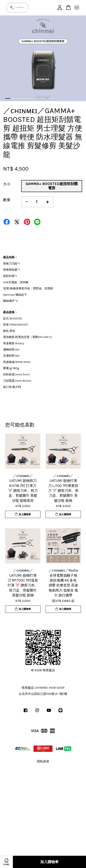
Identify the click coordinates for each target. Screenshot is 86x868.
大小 (7, 184)
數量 (7, 200)
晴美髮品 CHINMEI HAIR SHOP (43, 688)
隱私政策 (43, 761)
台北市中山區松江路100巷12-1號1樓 (43, 694)
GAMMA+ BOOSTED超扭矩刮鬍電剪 (52, 186)
